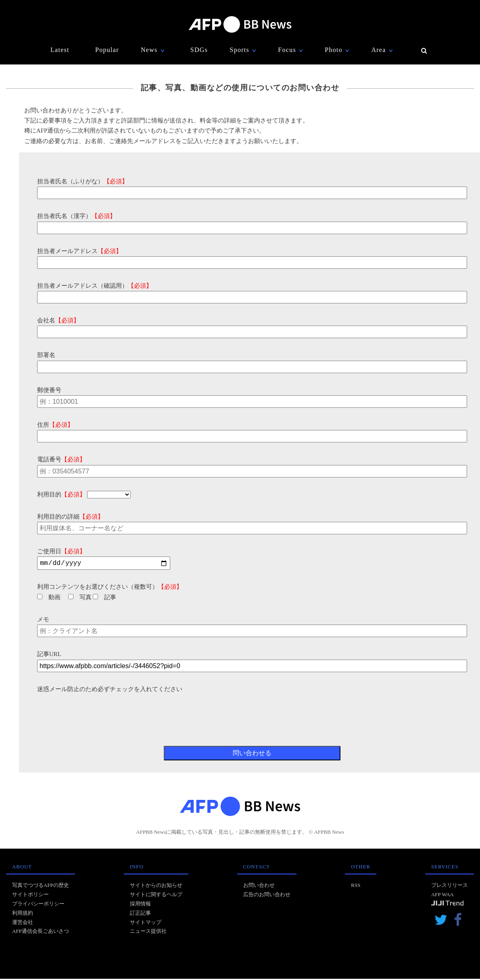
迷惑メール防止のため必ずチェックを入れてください (110, 690)
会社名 (58, 320)
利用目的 (61, 494)
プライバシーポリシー (38, 905)
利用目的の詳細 (70, 517)
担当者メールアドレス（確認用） (95, 286)
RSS (356, 886)
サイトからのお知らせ (156, 886)
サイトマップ (146, 923)
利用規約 (23, 914)
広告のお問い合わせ (267, 896)
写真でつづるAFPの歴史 (41, 886)
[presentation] (98, 711)
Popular (107, 50)
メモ (43, 621)
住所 (55, 425)
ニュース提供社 (148, 932)
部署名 (46, 355)
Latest (60, 50)
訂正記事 (140, 914)
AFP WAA (442, 896)
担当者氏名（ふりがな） (82, 181)
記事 (104, 598)
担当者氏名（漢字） (76, 216)
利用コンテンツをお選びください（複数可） (110, 588)
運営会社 (23, 923)
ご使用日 (61, 551)
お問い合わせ (259, 886)
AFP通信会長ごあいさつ (41, 932)
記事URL (49, 655)
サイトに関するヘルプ (156, 896)
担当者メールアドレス (79, 251)
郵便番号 (49, 390)
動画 (49, 598)
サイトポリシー (30, 896)
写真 (80, 598)
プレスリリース (450, 886)
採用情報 (140, 905)
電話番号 (61, 459)
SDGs (199, 50)
